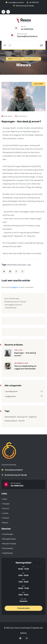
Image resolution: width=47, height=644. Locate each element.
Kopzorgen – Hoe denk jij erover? (25, 354)
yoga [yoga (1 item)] (21, 421)
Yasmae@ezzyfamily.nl (16, 3)
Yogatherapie (8, 553)
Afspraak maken (23, 608)
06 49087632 (34, 3)
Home (5, 499)
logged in (15, 287)
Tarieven (6, 518)
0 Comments (22, 116)
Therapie (6, 504)
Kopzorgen (22, 265)
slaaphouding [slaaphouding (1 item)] (11, 421)
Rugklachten (11, 396)
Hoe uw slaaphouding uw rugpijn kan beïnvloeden (25, 367)
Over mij (6, 509)
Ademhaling (12, 265)
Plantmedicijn (8, 548)
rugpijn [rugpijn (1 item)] (33, 417)
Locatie (5, 513)
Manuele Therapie (9, 544)
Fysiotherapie (8, 534)
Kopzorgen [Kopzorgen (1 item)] (22, 417)
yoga (29, 265)
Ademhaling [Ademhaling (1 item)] (10, 417)
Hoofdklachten (12, 392)
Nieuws (5, 523)
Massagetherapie (9, 539)
